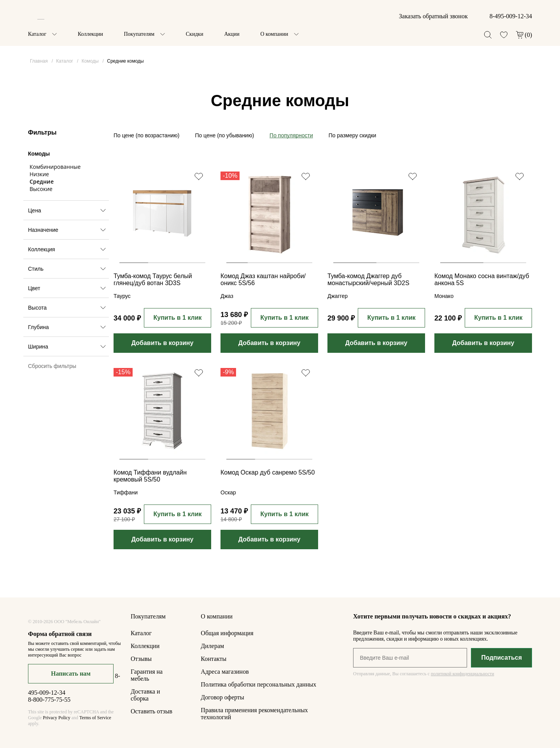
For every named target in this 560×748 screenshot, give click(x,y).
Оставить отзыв (151, 711)
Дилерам (212, 646)
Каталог (37, 34)
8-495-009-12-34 (511, 16)
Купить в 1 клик (177, 318)
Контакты (213, 659)
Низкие (39, 174)
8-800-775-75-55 (49, 700)
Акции (232, 34)
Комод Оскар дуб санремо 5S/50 (268, 472)
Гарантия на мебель (147, 675)
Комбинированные (55, 167)
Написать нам (71, 674)
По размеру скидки (353, 135)
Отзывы (141, 659)
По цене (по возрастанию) (146, 135)
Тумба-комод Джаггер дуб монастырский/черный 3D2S (368, 279)
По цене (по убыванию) (224, 135)
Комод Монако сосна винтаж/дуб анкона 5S (482, 279)
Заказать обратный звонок (433, 16)
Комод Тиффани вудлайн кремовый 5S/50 (150, 476)
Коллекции (90, 34)
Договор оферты (222, 697)
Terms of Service (95, 718)
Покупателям (139, 34)
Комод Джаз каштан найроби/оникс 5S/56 (263, 279)
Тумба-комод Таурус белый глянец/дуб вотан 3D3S (153, 279)
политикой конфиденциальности (463, 674)
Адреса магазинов (225, 672)
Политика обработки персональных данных (258, 684)
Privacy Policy (56, 718)
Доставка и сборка (145, 695)
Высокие (41, 189)
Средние (42, 181)
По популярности (291, 135)
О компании (274, 34)
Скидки (195, 34)
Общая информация (227, 633)
